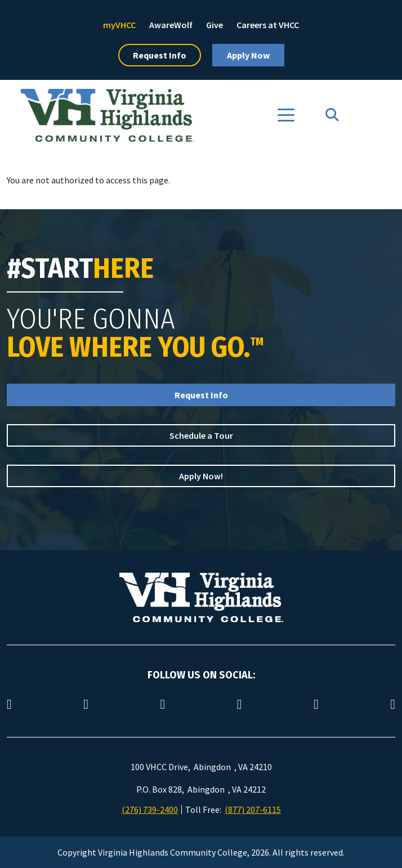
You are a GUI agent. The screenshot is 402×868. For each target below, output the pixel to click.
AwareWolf (171, 25)
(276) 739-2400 (150, 809)
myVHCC (119, 25)
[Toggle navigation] (286, 115)
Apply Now (248, 55)
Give (215, 25)
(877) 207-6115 (253, 809)
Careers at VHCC (268, 25)
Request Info (160, 55)
